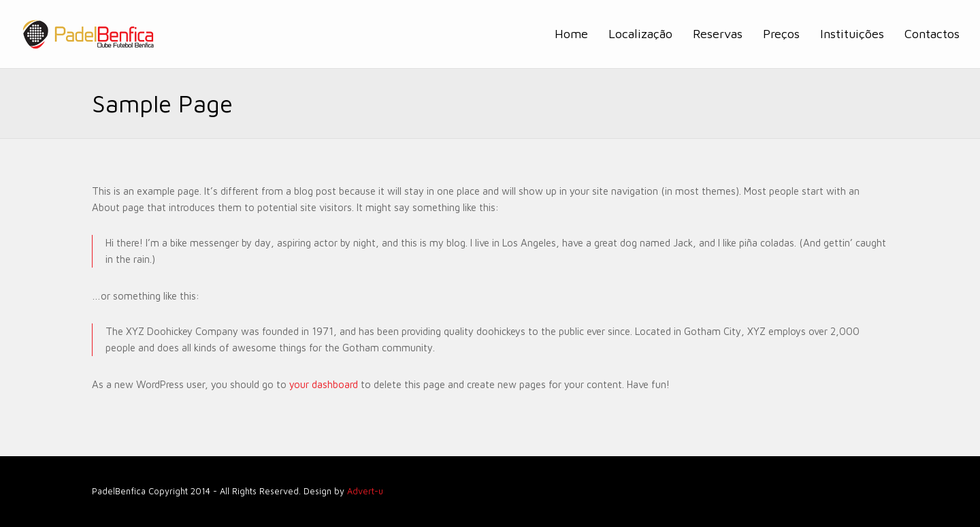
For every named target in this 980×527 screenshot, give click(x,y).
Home (571, 34)
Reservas (718, 34)
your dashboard (324, 384)
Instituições (852, 34)
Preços (781, 34)
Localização (640, 34)
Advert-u (365, 491)
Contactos (932, 34)
